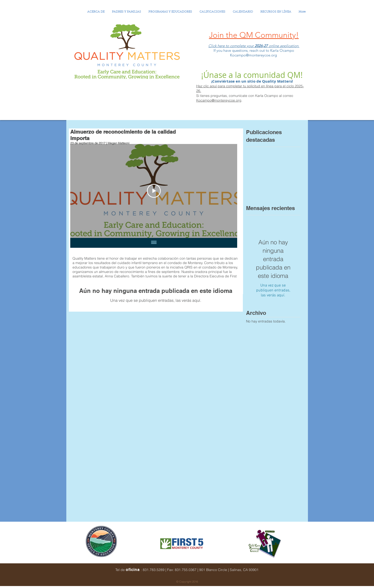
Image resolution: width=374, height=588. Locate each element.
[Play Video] (154, 191)
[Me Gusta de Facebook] (279, 573)
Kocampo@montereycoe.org (219, 100)
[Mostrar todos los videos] (154, 243)
